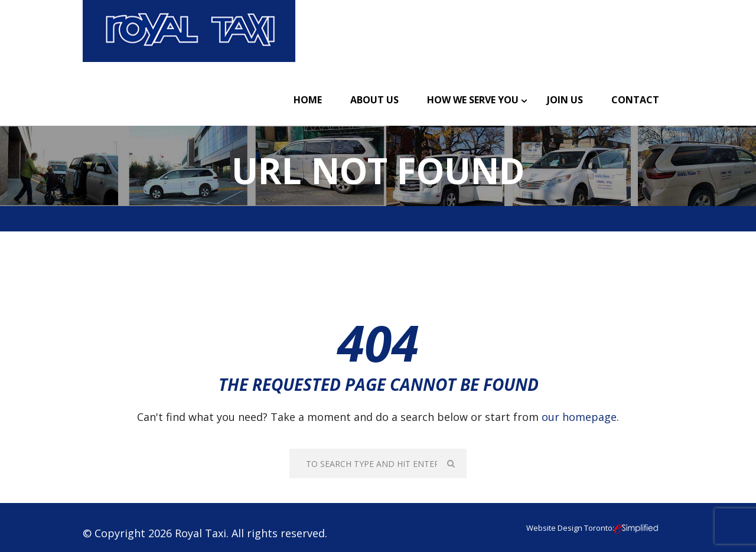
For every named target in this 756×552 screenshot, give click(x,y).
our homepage (579, 417)
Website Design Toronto (569, 528)
